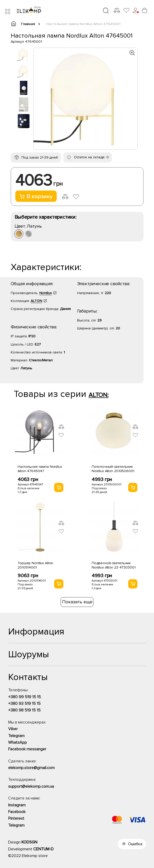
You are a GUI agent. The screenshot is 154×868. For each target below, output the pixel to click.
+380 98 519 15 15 (24, 710)
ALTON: (99, 395)
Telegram (16, 736)
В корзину (36, 197)
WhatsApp (17, 742)
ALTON (36, 301)
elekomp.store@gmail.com (31, 768)
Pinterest (16, 818)
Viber (13, 729)
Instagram (17, 805)
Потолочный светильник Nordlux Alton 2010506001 (113, 469)
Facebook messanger (27, 749)
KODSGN (29, 842)
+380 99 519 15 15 (25, 697)
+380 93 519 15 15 (24, 704)
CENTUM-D (43, 849)
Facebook (17, 812)
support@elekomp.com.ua (31, 786)
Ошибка (135, 844)
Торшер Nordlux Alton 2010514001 (35, 565)
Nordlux (46, 293)
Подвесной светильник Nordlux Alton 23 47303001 (114, 565)
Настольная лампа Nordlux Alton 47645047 (40, 469)
